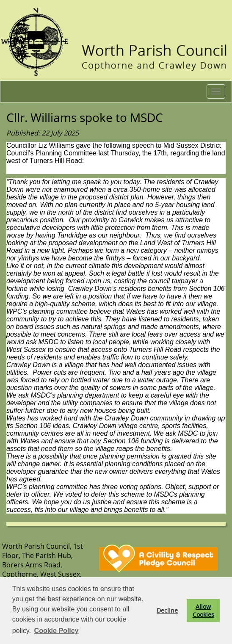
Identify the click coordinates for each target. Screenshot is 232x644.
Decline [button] (167, 610)
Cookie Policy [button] (57, 631)
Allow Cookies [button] (203, 611)
